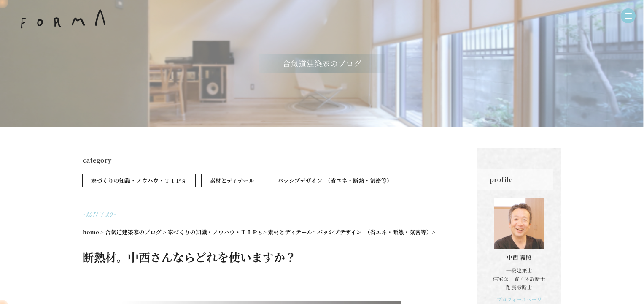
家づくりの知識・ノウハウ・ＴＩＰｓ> (217, 232)
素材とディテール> (292, 232)
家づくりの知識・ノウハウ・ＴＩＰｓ (139, 180)
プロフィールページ (519, 299)
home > (93, 232)
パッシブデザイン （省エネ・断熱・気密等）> (376, 232)
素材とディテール (232, 180)
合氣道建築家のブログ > (136, 232)
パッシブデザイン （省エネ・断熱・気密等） (335, 180)
